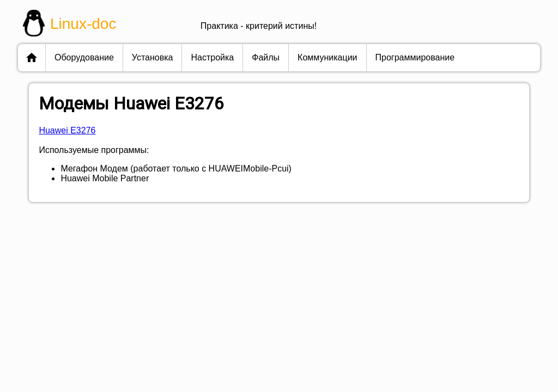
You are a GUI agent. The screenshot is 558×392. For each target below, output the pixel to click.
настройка (212, 57)
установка (153, 57)
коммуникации (327, 57)
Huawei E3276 (67, 130)
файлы (266, 57)
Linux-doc (83, 24)
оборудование (84, 57)
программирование (415, 57)
